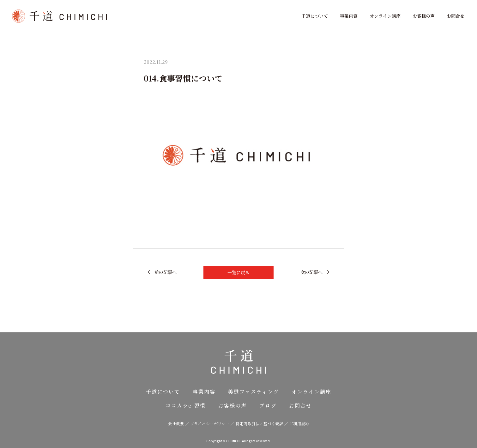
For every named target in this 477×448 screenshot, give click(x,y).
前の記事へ (166, 272)
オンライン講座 (385, 16)
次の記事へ (311, 272)
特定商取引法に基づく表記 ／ (263, 424)
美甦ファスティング (254, 392)
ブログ (268, 406)
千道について (315, 16)
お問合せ (456, 16)
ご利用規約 (299, 424)
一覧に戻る (238, 272)
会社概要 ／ (179, 424)
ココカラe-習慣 (186, 406)
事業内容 (349, 16)
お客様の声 (424, 16)
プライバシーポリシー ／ (213, 424)
